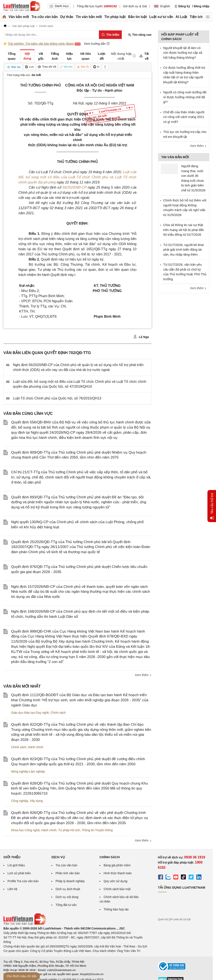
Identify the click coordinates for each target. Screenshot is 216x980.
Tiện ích (196, 17)
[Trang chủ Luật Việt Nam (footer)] (25, 924)
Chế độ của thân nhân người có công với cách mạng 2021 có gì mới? (184, 117)
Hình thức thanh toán (118, 873)
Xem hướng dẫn (97, 44)
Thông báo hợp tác (116, 909)
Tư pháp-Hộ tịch (69, 830)
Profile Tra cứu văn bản (23, 881)
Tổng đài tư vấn (66, 905)
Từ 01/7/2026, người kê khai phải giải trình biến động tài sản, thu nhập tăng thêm (184, 250)
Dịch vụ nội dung (67, 897)
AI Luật (181, 17)
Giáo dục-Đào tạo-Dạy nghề (30, 713)
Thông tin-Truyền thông (97, 830)
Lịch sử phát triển (19, 873)
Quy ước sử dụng (115, 881)
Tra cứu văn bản (45, 17)
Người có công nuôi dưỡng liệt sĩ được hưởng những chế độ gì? (185, 97)
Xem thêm (143, 675)
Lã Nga (141, 337)
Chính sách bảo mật (117, 889)
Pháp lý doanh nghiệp (70, 881)
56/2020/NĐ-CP (74, 187)
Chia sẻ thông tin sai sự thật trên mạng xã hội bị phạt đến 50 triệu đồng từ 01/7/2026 (184, 230)
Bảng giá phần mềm (117, 865)
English (162, 6)
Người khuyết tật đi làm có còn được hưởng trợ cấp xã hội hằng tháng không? (183, 53)
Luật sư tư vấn (161, 17)
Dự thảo (67, 17)
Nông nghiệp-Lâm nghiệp (28, 771)
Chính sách (58, 713)
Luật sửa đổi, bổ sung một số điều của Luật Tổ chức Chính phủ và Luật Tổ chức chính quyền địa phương (77, 177)
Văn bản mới (19, 17)
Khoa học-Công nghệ (25, 830)
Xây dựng (36, 801)
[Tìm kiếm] (110, 35)
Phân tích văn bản (68, 873)
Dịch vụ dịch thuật (68, 889)
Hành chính (36, 747)
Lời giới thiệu (16, 865)
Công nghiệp (20, 801)
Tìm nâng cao (140, 35)
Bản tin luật (137, 17)
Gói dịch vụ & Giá (135, 6)
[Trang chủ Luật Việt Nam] (22, 6)
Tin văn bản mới (89, 17)
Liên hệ (12, 889)
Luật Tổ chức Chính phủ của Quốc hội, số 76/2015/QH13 (57, 398)
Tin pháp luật (115, 17)
